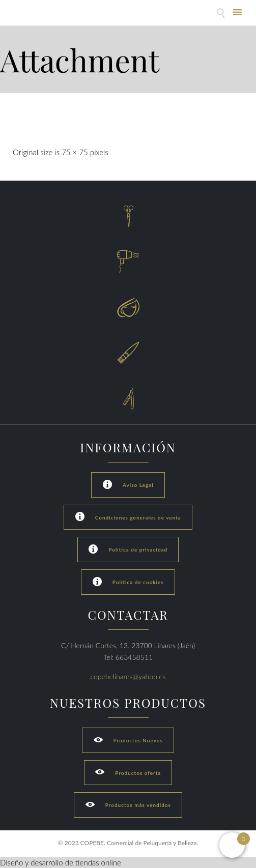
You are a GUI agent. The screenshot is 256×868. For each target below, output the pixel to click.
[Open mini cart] (232, 845)
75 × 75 (75, 152)
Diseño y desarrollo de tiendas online (61, 862)
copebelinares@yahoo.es (128, 676)
